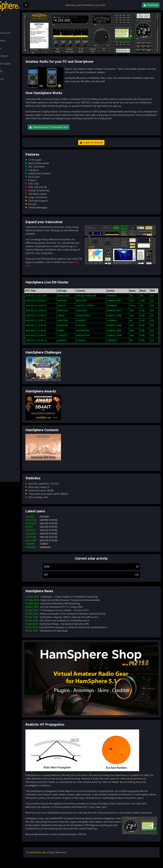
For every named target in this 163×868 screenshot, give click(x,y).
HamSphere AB (53, 863)
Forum (10, 48)
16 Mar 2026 (69, 612)
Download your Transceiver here (64, 129)
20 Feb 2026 (82, 622)
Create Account (15, 33)
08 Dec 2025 (63, 640)
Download (151, 5)
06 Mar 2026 (70, 616)
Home (10, 16)
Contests (11, 79)
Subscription (13, 56)
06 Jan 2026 (83, 636)
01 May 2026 (79, 609)
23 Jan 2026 (73, 633)
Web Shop (12, 41)
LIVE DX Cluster (15, 64)
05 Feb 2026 (78, 626)
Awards (11, 71)
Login (10, 25)
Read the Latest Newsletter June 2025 (93, 5)
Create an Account (99, 144)
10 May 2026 (78, 605)
